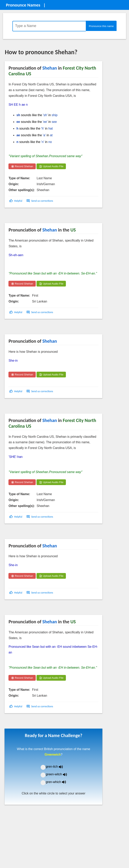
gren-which (58, 782)
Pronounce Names (23, 5)
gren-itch (57, 767)
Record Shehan (22, 166)
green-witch (59, 774)
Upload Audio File (51, 166)
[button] (16, 201)
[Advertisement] (36, 217)
